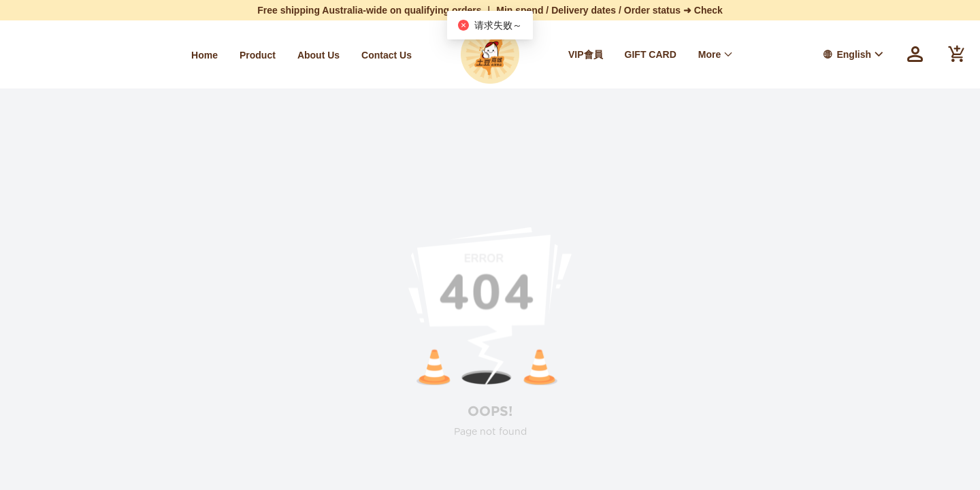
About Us (318, 55)
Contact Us (387, 55)
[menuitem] (205, 55)
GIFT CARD (651, 54)
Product (258, 55)
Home (205, 55)
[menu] (218, 55)
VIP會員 (586, 54)
